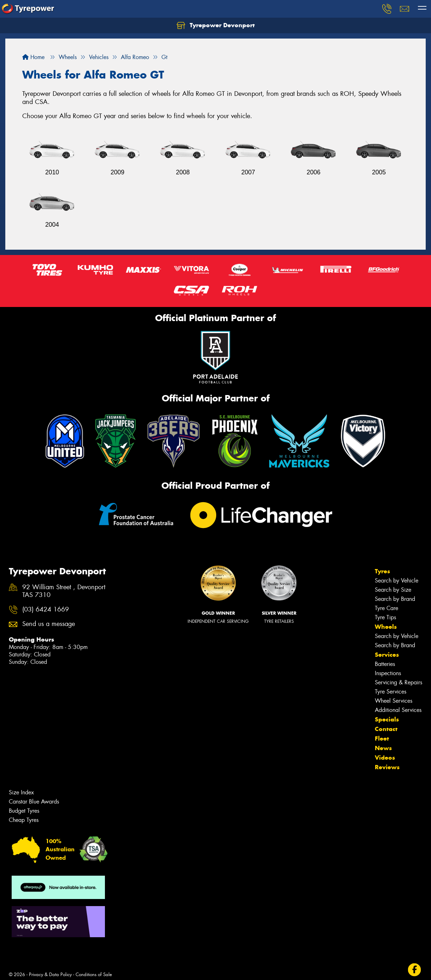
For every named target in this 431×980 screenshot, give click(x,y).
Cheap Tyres (24, 820)
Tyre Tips (385, 617)
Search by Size (393, 590)
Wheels (386, 627)
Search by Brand (395, 599)
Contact (386, 729)
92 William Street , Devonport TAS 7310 (64, 591)
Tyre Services (391, 692)
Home (33, 57)
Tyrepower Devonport (216, 25)
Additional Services (398, 710)
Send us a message (49, 624)
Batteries (385, 664)
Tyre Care (386, 608)
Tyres (382, 571)
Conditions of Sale (94, 975)
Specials (387, 719)
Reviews (387, 767)
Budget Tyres (24, 811)
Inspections (388, 673)
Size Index (21, 792)
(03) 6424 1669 (46, 610)
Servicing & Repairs (398, 682)
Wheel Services (394, 701)
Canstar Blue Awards (34, 802)
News (383, 748)
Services (387, 655)
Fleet (382, 738)
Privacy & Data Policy (50, 975)
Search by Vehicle (397, 581)
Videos (385, 758)
